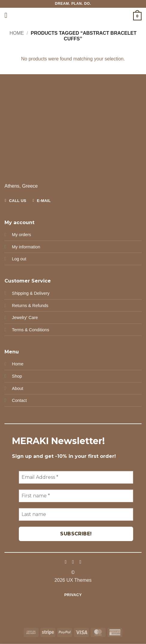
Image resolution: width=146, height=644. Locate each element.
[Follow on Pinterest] (80, 562)
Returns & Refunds (30, 306)
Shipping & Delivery (31, 293)
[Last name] (76, 514)
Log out (19, 259)
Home (17, 33)
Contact (19, 400)
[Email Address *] (76, 477)
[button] (8, 15)
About (18, 388)
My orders (22, 235)
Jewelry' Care (25, 318)
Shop (17, 376)
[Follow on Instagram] (73, 562)
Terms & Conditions (31, 330)
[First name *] (76, 496)
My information (26, 247)
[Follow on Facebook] (66, 562)
